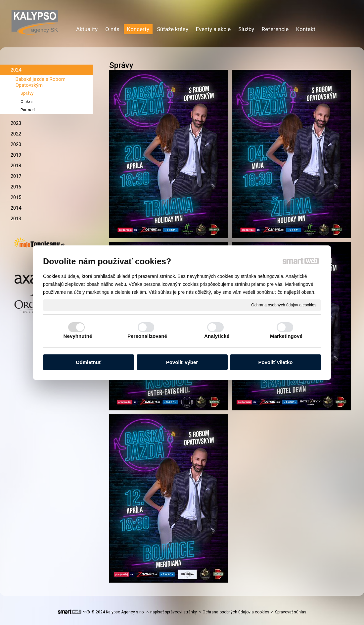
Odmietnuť (89, 362)
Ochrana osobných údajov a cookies (284, 305)
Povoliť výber (182, 362)
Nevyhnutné (78, 336)
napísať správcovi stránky (174, 612)
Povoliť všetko (276, 362)
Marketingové (286, 336)
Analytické (217, 336)
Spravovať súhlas (291, 612)
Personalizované (147, 336)
